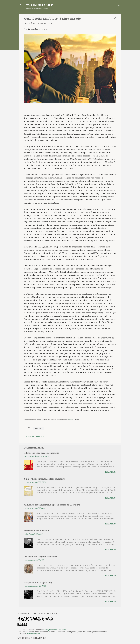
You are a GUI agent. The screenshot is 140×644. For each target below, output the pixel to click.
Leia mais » (111, 472)
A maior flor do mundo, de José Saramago (44, 479)
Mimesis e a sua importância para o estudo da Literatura (52, 505)
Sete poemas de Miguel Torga (38, 583)
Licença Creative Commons (55, 630)
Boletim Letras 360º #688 (37, 531)
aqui (70, 420)
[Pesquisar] (119, 6)
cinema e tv (39, 428)
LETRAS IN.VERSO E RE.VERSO (39, 5)
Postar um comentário (35, 436)
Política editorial (34, 634)
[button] (115, 19)
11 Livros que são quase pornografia (41, 453)
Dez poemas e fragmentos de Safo (40, 557)
